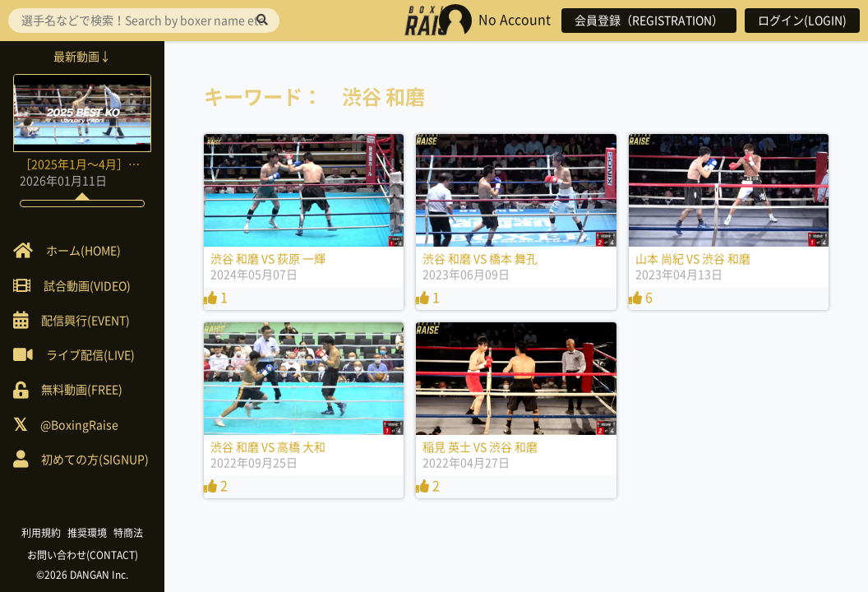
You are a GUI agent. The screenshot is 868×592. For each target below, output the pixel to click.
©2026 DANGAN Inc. (82, 575)
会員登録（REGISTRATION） (649, 21)
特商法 (128, 533)
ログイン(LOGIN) (802, 21)
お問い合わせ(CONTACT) (83, 555)
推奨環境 (87, 533)
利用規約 (41, 533)
